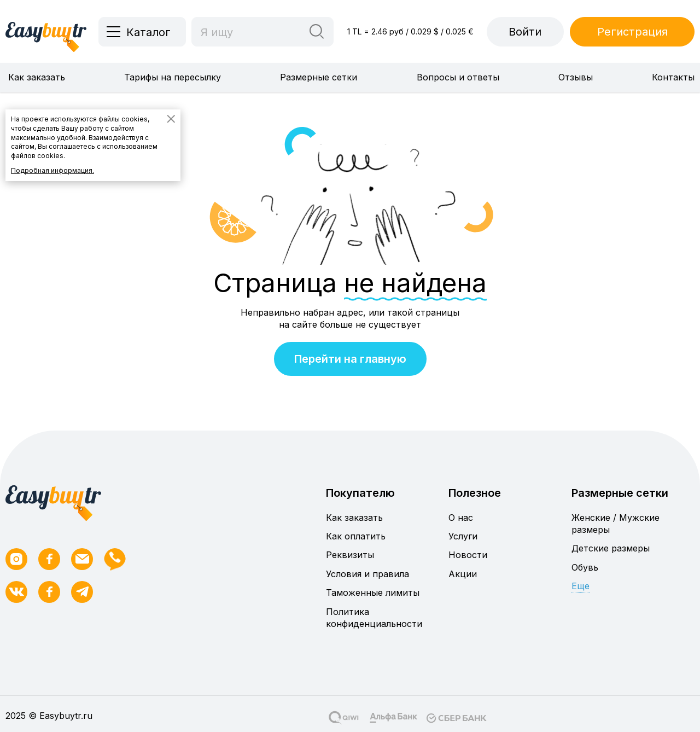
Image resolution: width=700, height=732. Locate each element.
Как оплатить (356, 536)
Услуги (463, 536)
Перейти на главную (350, 359)
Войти (525, 32)
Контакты (673, 77)
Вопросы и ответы (458, 77)
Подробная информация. (52, 170)
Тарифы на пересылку (173, 77)
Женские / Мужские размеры (616, 524)
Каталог (148, 32)
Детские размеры (611, 548)
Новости (468, 555)
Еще (581, 586)
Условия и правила (367, 574)
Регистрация (632, 32)
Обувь (585, 567)
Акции (463, 574)
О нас (461, 518)
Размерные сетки (319, 77)
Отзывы (576, 77)
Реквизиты (350, 555)
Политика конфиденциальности (374, 618)
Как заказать (37, 77)
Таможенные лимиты (373, 592)
